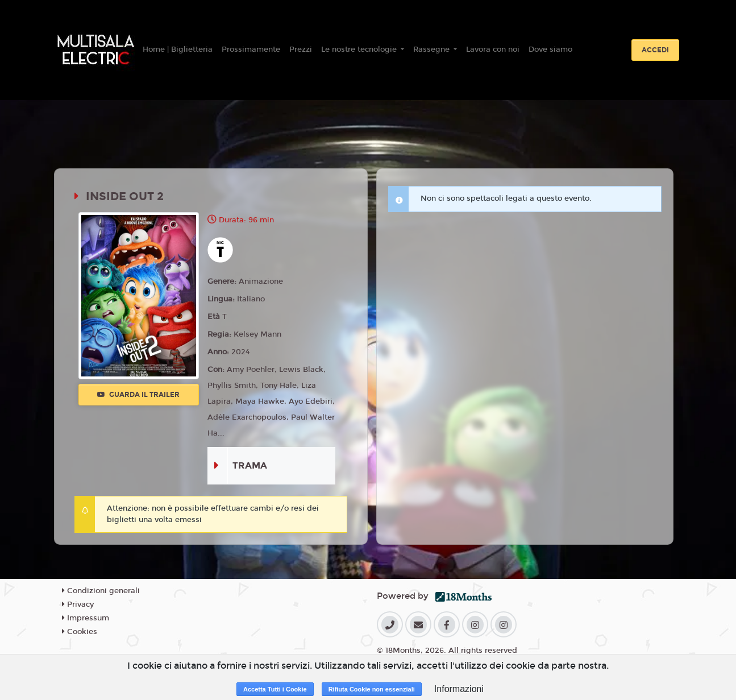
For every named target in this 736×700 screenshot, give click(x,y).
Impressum (86, 618)
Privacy (78, 604)
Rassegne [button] (433, 49)
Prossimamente (251, 49)
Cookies (80, 632)
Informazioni (459, 689)
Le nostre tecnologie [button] (360, 49)
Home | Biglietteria (178, 49)
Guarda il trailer (138, 395)
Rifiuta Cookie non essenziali (372, 689)
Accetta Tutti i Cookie (275, 689)
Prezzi (301, 49)
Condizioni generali (101, 591)
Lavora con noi (493, 49)
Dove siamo (550, 49)
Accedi (655, 50)
